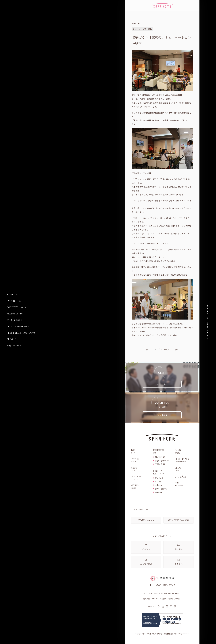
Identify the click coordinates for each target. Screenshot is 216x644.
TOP (141, 452)
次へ (177, 349)
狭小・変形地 (161, 489)
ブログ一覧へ (162, 349)
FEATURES (15, 314)
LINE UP (18, 326)
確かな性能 (160, 457)
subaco (158, 485)
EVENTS (15, 301)
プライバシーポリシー (139, 509)
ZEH (133, 504)
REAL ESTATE (21, 333)
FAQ (14, 345)
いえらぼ (159, 478)
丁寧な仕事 (160, 464)
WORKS (14, 320)
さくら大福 (180, 477)
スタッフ (146, 520)
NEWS (13, 295)
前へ (148, 349)
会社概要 (179, 520)
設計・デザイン (162, 461)
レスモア (159, 481)
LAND (184, 452)
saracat (159, 492)
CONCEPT (17, 307)
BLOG (13, 339)
